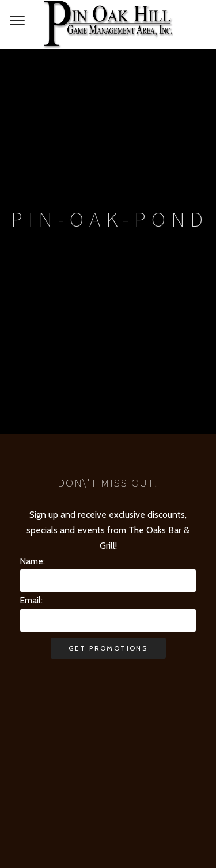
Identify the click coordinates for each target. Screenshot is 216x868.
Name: (32, 561)
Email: (31, 600)
